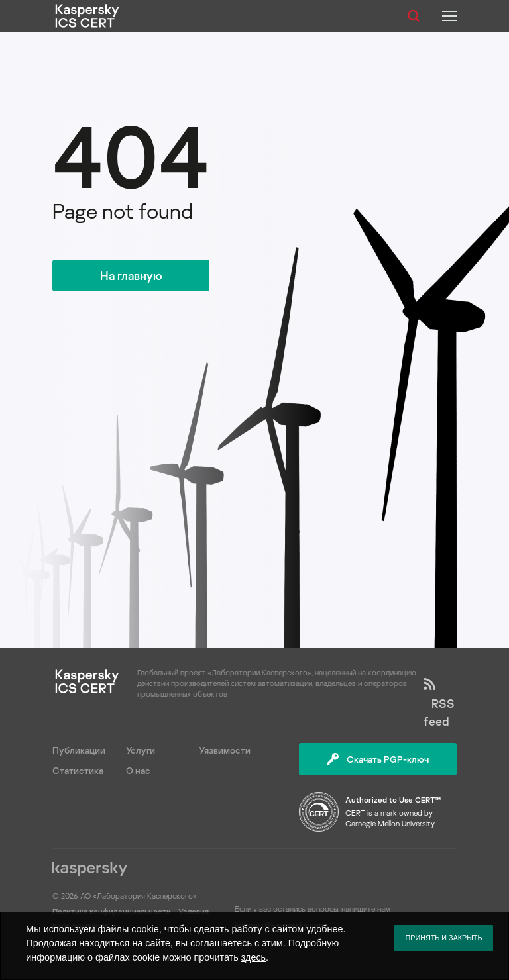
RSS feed (439, 703)
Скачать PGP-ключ (378, 759)
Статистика (78, 770)
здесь (254, 957)
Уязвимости (225, 750)
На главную (131, 275)
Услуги (141, 750)
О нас (138, 770)
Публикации (79, 750)
